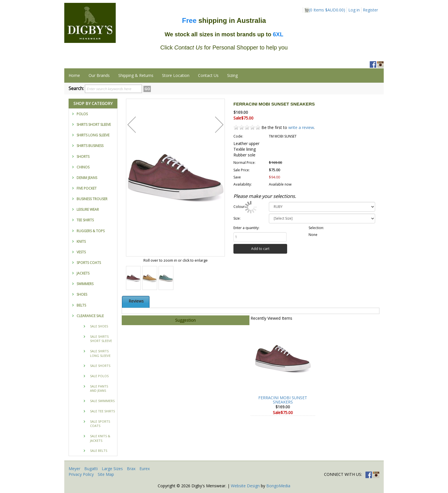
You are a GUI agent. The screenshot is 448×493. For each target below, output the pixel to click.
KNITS (81, 241)
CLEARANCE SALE (90, 316)
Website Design (245, 486)
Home (74, 75)
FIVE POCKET (87, 188)
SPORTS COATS (89, 263)
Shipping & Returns (136, 75)
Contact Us (208, 75)
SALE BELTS (99, 451)
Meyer (74, 469)
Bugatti (91, 469)
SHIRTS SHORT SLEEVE (94, 125)
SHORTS (83, 157)
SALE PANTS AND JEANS (99, 388)
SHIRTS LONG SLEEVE (93, 135)
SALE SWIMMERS (102, 401)
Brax (131, 469)
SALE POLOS (99, 376)
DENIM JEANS (87, 178)
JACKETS (83, 273)
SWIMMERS (85, 284)
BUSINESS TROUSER (92, 199)
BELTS (81, 305)
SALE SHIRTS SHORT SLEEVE (101, 339)
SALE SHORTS (100, 366)
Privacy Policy (81, 474)
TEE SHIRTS (85, 220)
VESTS (81, 252)
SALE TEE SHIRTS (102, 411)
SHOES (82, 294)
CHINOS (83, 167)
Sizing (232, 75)
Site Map (106, 474)
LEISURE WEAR (88, 209)
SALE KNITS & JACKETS (100, 438)
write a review (301, 127)
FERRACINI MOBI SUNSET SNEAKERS (283, 400)
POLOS (82, 114)
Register (370, 10)
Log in (354, 10)
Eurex (145, 469)
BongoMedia (278, 486)
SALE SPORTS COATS (100, 424)
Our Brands (99, 75)
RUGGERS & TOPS (91, 231)
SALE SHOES (99, 326)
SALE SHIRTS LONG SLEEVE (100, 353)
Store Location (176, 75)
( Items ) (325, 10)
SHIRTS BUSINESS (90, 146)
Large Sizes (112, 469)
